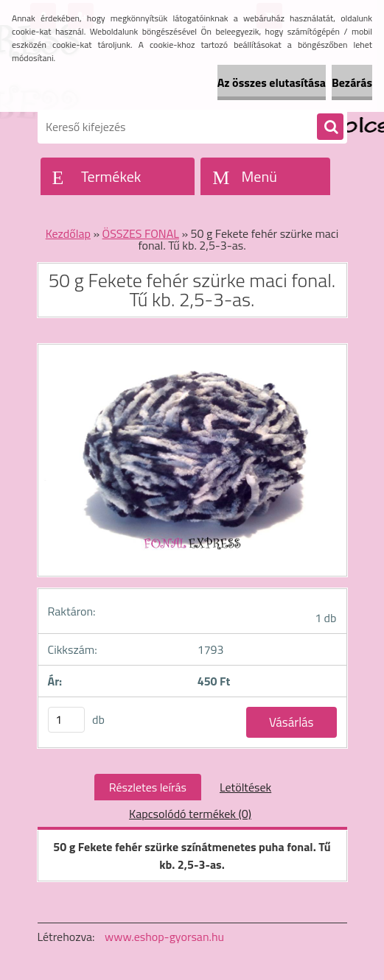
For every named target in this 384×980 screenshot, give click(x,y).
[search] (330, 127)
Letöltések (245, 787)
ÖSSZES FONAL (141, 233)
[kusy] (66, 720)
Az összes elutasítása (272, 82)
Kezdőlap (68, 233)
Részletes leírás (148, 787)
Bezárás (352, 82)
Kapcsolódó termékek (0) (190, 814)
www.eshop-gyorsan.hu (164, 937)
